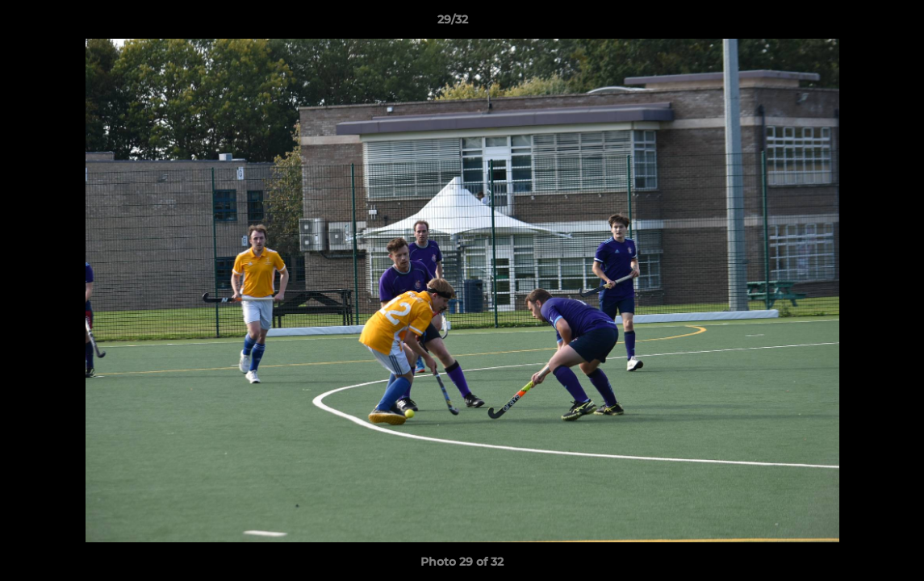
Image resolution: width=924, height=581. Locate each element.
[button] (856, 23)
